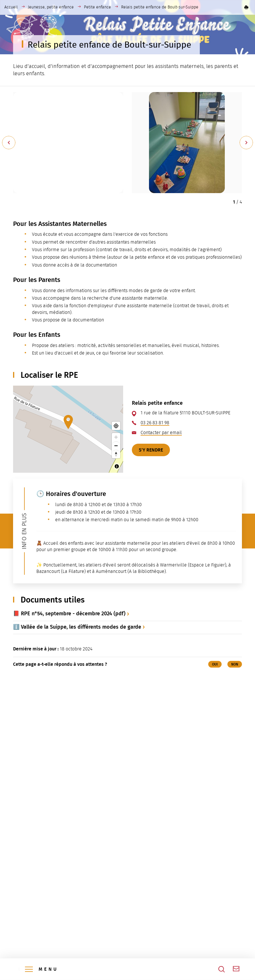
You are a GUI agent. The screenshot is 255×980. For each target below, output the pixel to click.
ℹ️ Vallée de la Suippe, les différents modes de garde (77, 627)
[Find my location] (116, 426)
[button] (246, 7)
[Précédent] (9, 143)
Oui (215, 664)
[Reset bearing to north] (116, 454)
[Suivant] (246, 143)
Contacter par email (161, 433)
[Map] (68, 429)
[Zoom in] (116, 437)
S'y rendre (151, 450)
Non (235, 664)
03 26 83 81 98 (155, 423)
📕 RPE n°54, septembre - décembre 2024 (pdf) (69, 614)
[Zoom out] (116, 446)
